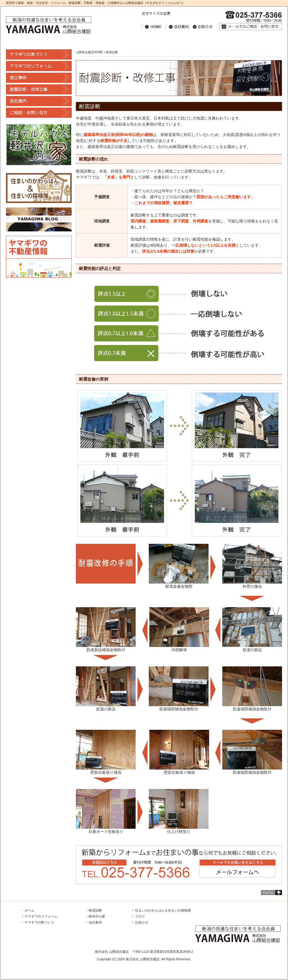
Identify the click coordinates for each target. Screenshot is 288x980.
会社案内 (95, 922)
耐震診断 (95, 910)
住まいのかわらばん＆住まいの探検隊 (163, 910)
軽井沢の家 (97, 916)
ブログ (140, 916)
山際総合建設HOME (89, 52)
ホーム (29, 910)
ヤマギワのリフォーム (41, 916)
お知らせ (142, 922)
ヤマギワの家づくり (39, 922)
